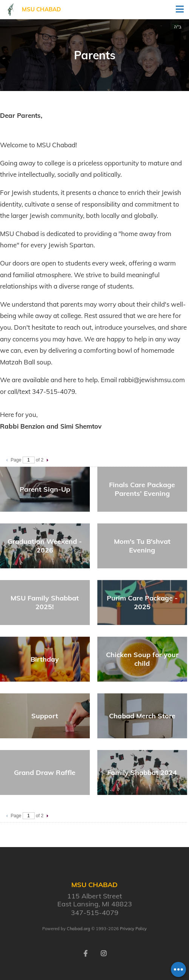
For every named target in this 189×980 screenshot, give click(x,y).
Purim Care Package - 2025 (142, 602)
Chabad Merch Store (142, 716)
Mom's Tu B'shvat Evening (142, 546)
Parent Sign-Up (45, 489)
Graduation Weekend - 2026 (45, 546)
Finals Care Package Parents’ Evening (142, 489)
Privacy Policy (133, 929)
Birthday (45, 659)
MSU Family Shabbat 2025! (45, 602)
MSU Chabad (41, 9)
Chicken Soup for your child (142, 659)
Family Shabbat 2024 (142, 772)
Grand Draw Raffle (45, 772)
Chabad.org (78, 929)
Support (45, 716)
